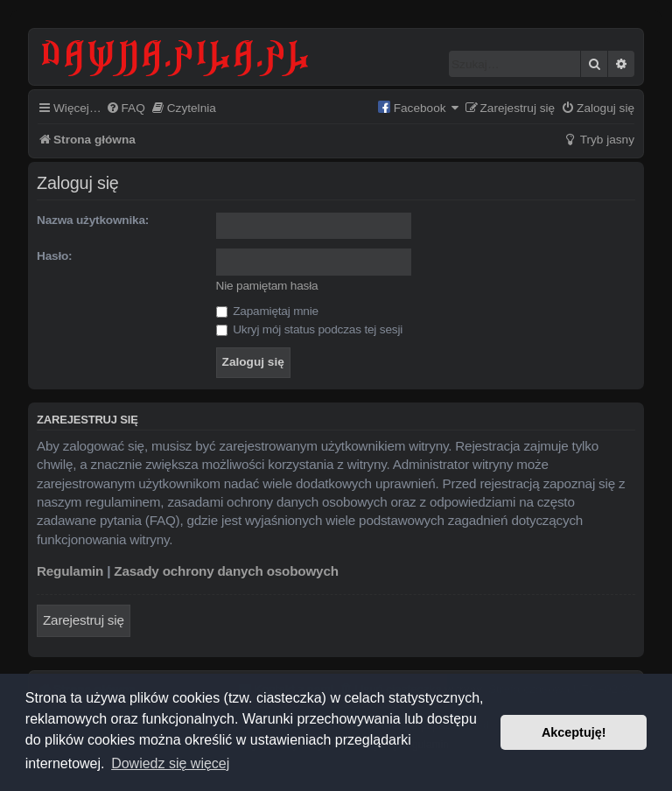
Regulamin (70, 571)
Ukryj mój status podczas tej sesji (309, 329)
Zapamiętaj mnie (267, 311)
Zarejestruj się (84, 620)
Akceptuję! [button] (574, 732)
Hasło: (54, 256)
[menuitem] (126, 108)
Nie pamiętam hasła (267, 286)
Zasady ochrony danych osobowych (226, 571)
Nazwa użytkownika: (93, 220)
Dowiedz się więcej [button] (170, 763)
